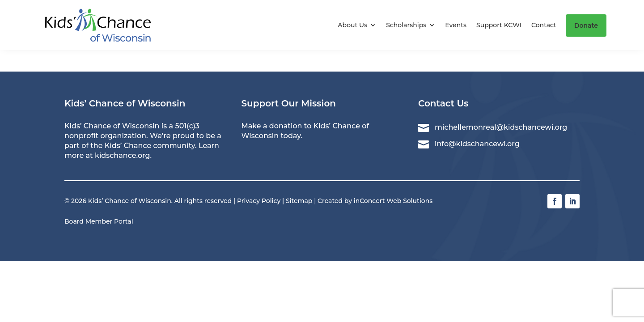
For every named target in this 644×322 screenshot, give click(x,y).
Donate (586, 25)
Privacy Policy (259, 201)
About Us (352, 25)
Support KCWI (499, 25)
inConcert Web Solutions (393, 201)
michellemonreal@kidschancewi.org (501, 127)
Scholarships (406, 25)
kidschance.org (122, 155)
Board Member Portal (99, 221)
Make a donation (272, 126)
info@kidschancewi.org (477, 144)
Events (456, 25)
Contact (544, 25)
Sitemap (299, 201)
